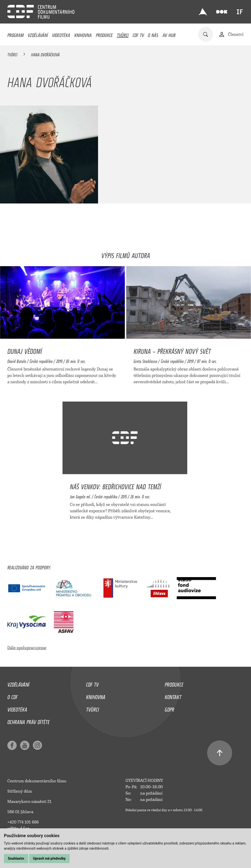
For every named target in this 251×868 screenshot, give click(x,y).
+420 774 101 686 (23, 822)
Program (15, 34)
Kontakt (173, 696)
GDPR (169, 708)
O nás (153, 34)
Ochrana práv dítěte (28, 721)
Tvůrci (123, 34)
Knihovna (83, 34)
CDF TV (138, 34)
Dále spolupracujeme (27, 648)
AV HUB (169, 34)
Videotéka (61, 34)
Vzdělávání (38, 34)
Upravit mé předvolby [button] (49, 858)
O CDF (13, 696)
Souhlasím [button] (16, 858)
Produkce (104, 34)
